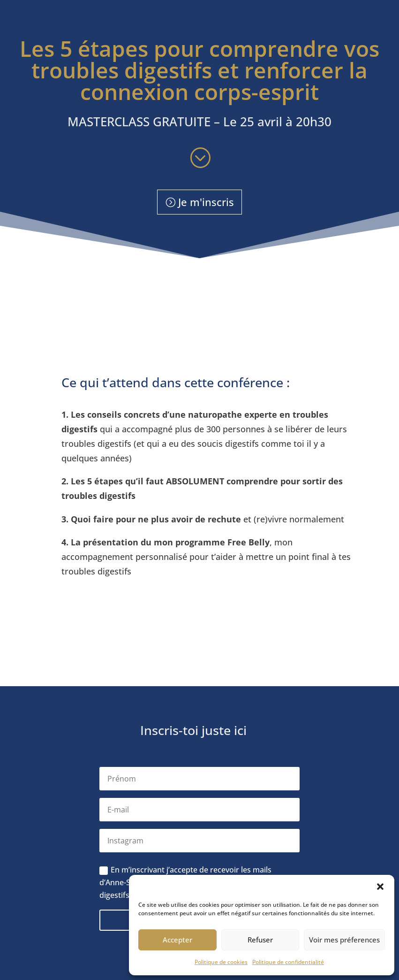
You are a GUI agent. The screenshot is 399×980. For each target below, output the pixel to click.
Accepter (177, 940)
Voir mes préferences (344, 940)
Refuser (260, 940)
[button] (380, 887)
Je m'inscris (206, 202)
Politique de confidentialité (288, 962)
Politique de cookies (221, 962)
